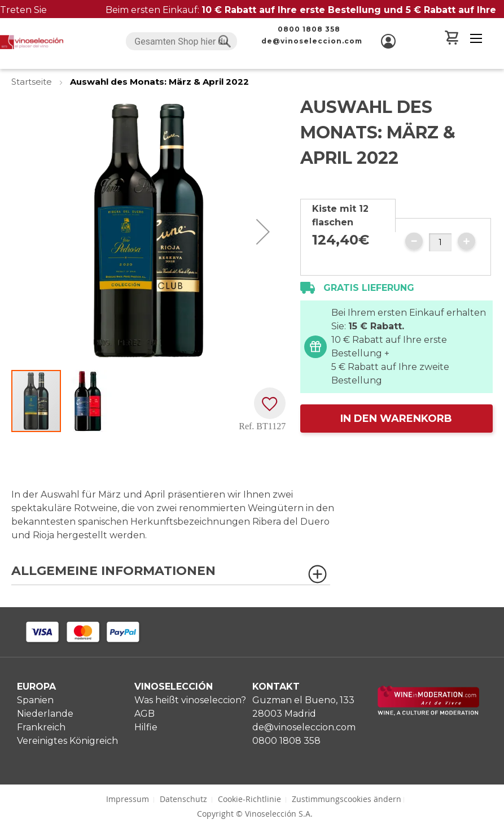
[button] (263, 232)
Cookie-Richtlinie (249, 799)
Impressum (128, 799)
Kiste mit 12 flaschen (340, 215)
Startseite (33, 82)
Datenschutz (183, 799)
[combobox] (181, 41)
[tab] (348, 215)
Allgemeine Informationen (113, 571)
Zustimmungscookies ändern (347, 799)
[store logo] (32, 42)
